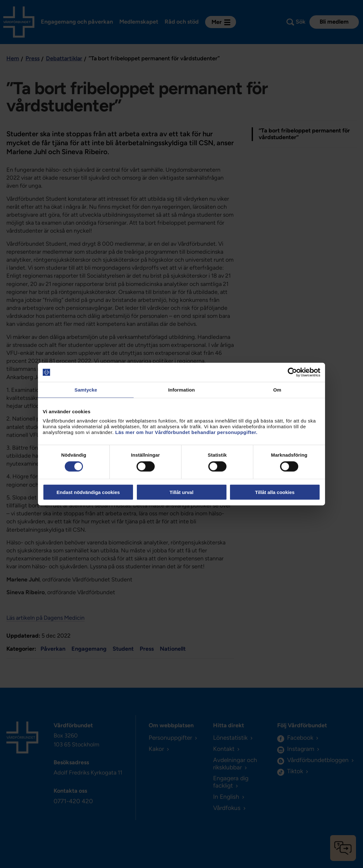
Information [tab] (181, 390)
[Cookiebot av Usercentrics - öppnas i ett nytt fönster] (292, 372)
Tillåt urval (182, 492)
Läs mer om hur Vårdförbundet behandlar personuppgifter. (186, 432)
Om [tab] (277, 390)
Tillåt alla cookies (275, 492)
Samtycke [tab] (86, 390)
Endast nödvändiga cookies (88, 492)
